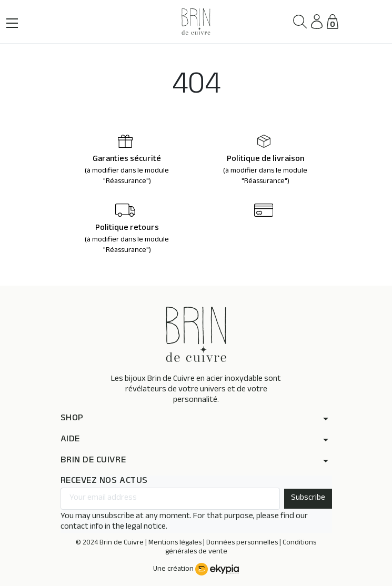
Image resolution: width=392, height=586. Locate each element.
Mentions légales (175, 543)
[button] (300, 22)
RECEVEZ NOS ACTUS (104, 482)
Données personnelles (242, 543)
